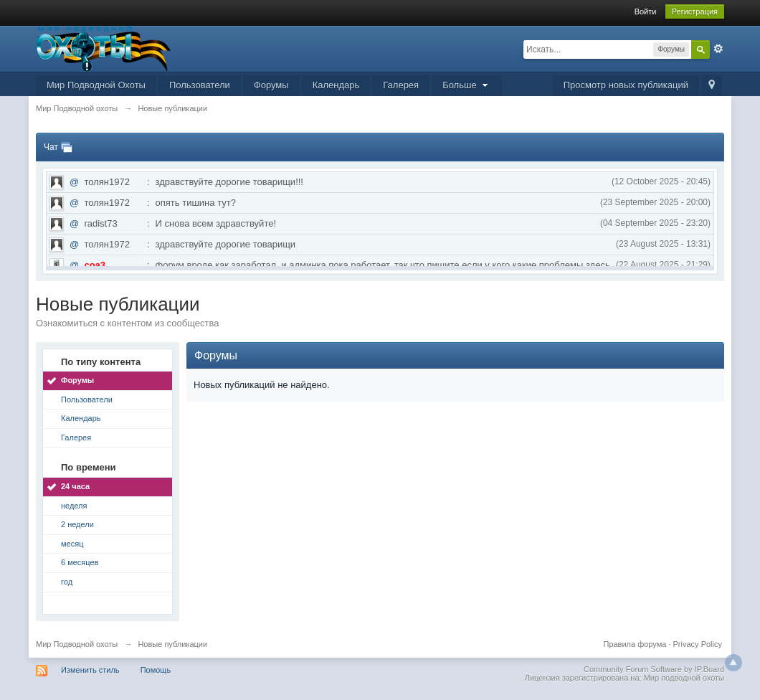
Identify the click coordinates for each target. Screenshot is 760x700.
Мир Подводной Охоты (96, 85)
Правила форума (636, 644)
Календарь (336, 85)
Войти (646, 11)
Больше (467, 85)
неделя (74, 506)
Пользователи (200, 85)
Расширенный (718, 49)
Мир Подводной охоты (77, 644)
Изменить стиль (90, 670)
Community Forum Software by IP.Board (654, 669)
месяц (72, 544)
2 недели (77, 524)
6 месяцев (80, 562)
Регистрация (695, 11)
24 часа (75, 486)
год (67, 582)
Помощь (156, 670)
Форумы (271, 85)
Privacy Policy (698, 644)
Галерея (401, 85)
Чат (51, 147)
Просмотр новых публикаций (626, 85)
